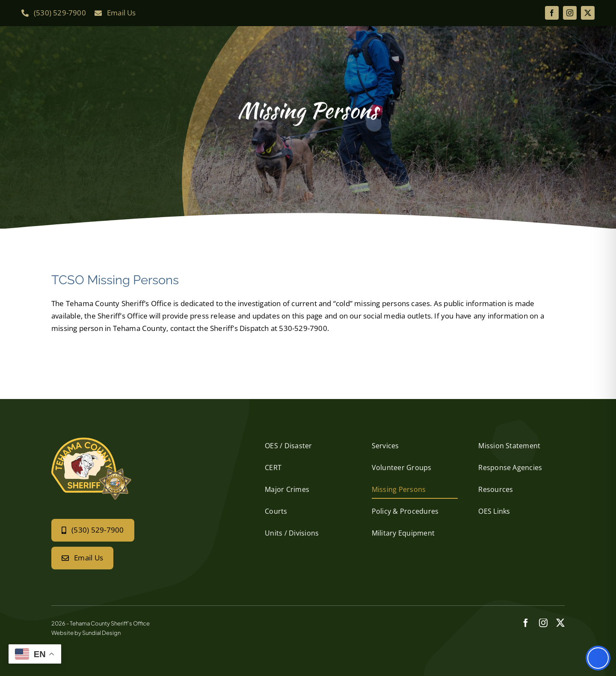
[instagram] (570, 13)
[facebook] (552, 13)
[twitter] (588, 13)
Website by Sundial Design (86, 633)
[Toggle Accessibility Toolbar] (598, 658)
